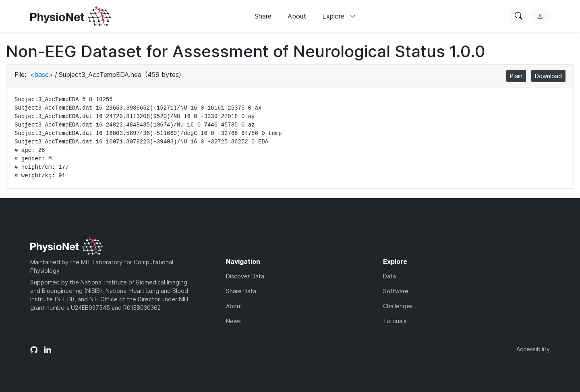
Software (396, 291)
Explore (339, 16)
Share (263, 16)
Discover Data (245, 276)
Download (548, 76)
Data (389, 276)
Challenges (398, 306)
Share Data (241, 291)
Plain (516, 76)
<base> (41, 75)
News (233, 321)
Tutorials (395, 321)
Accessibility (533, 349)
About (297, 16)
